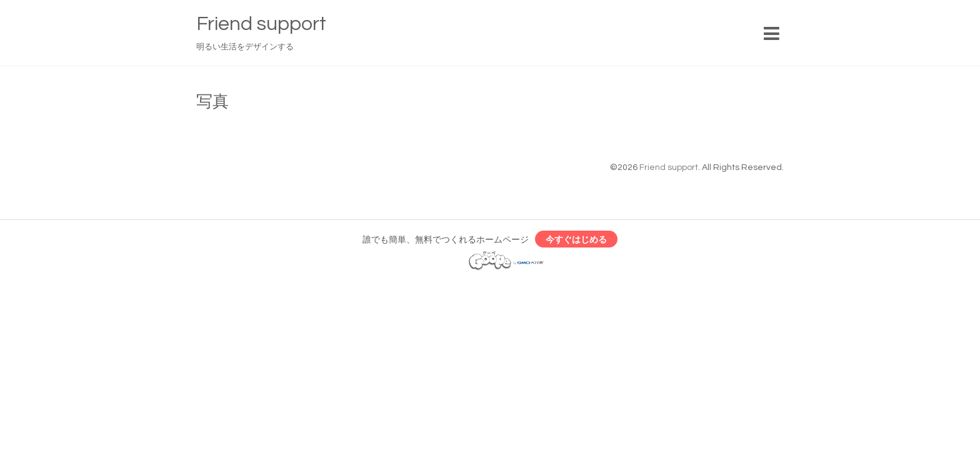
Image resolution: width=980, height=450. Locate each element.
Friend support (261, 24)
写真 (212, 102)
